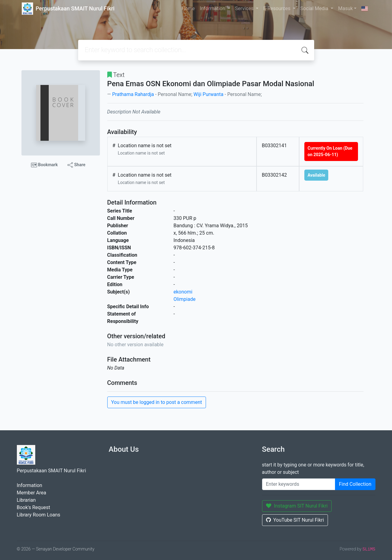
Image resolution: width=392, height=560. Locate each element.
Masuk (345, 8)
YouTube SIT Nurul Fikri (295, 520)
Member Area (32, 493)
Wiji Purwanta (208, 94)
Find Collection (355, 484)
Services (245, 8)
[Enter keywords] (299, 484)
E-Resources (277, 8)
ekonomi (183, 292)
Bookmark (44, 165)
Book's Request (34, 507)
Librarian (26, 500)
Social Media (315, 8)
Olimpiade (185, 299)
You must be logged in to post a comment (157, 402)
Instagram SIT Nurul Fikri (297, 506)
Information (213, 8)
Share (76, 165)
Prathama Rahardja (133, 94)
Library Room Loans (39, 515)
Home (188, 8)
